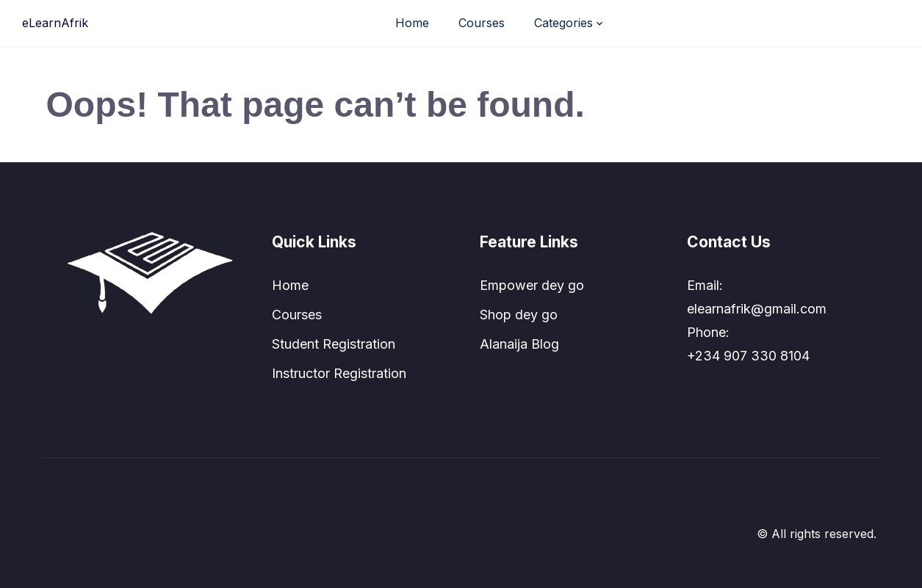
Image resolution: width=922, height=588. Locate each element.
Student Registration (334, 344)
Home (412, 23)
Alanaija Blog (519, 344)
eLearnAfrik (55, 23)
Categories (563, 23)
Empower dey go (532, 285)
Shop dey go (519, 315)
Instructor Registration (339, 373)
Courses (482, 23)
